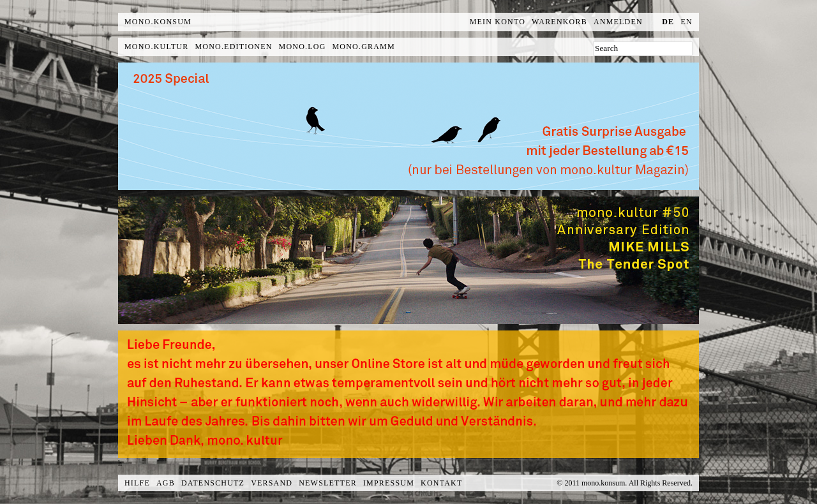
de (668, 22)
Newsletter (328, 483)
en (687, 22)
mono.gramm (364, 47)
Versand (272, 483)
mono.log (303, 47)
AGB (166, 483)
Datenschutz (213, 483)
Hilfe (137, 483)
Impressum (389, 483)
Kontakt (441, 483)
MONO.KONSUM (158, 22)
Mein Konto (498, 22)
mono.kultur (156, 47)
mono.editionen (233, 47)
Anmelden (618, 22)
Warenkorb (559, 22)
